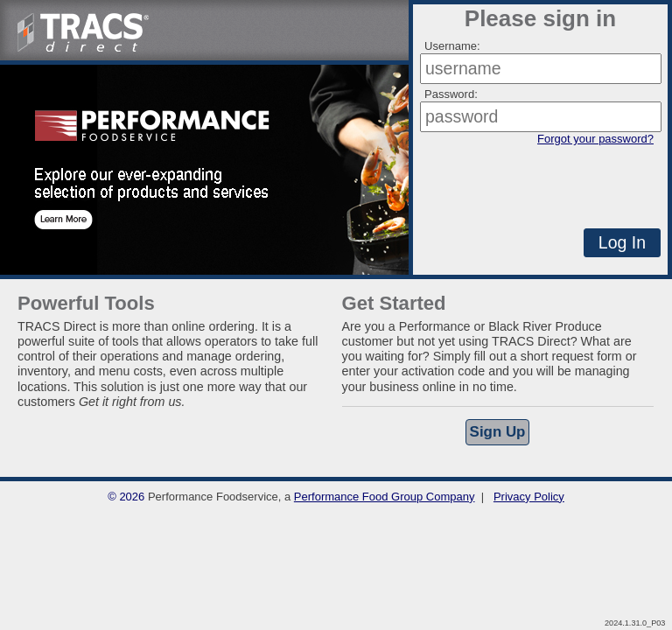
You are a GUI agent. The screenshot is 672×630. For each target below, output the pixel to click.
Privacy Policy (529, 497)
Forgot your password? (595, 139)
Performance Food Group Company (385, 497)
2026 (132, 497)
